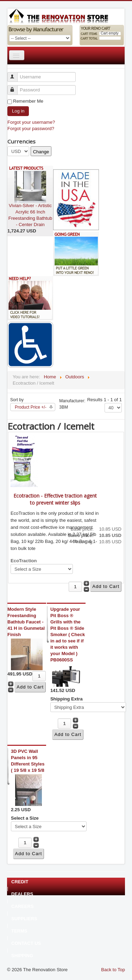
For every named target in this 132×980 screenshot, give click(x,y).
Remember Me (28, 101)
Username (16, 74)
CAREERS (23, 907)
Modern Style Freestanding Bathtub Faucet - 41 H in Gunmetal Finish (26, 622)
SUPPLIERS (24, 919)
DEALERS (22, 894)
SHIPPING (22, 956)
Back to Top (113, 970)
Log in (18, 111)
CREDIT (20, 882)
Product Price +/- (31, 407)
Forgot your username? (31, 122)
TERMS (19, 931)
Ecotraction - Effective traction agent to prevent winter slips (55, 499)
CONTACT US (26, 943)
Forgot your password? (31, 129)
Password (16, 87)
